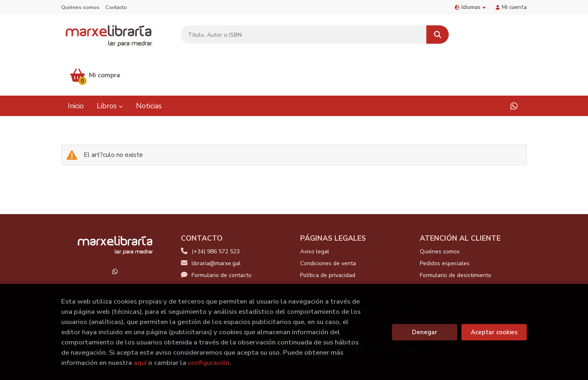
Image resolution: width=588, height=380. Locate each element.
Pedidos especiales (445, 223)
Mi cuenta (511, 7)
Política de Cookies (325, 247)
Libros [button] (110, 65)
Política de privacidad (328, 235)
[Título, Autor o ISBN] (303, 35)
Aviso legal (315, 211)
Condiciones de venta (328, 223)
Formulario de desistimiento (455, 235)
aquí (140, 363)
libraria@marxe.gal (211, 223)
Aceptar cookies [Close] (494, 332)
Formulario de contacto (216, 235)
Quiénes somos (80, 7)
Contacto (116, 7)
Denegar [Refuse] (425, 332)
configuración (209, 363)
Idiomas (470, 7)
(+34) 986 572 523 (216, 211)
